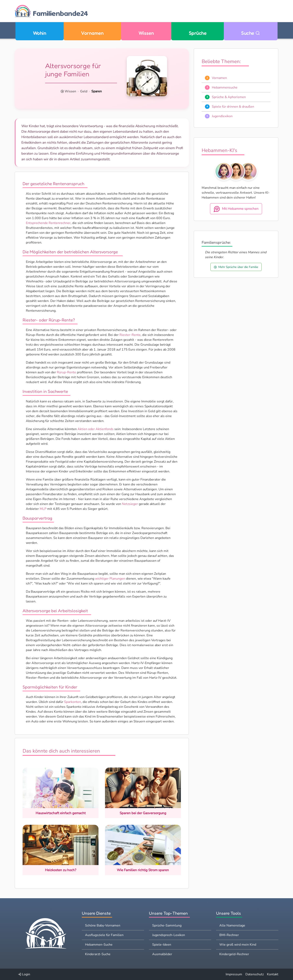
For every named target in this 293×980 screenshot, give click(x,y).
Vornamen (92, 33)
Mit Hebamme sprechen (236, 209)
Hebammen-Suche (99, 945)
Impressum (234, 974)
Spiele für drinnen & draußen (233, 107)
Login (24, 974)
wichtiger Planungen (110, 579)
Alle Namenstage (232, 925)
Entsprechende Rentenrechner (48, 223)
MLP (43, 509)
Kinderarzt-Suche (98, 954)
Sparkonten (73, 702)
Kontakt (273, 974)
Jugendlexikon (222, 116)
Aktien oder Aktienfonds (96, 429)
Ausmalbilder (162, 954)
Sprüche (198, 33)
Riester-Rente (130, 335)
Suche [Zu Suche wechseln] (251, 33)
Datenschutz (255, 974)
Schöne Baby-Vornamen (103, 925)
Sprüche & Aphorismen (229, 97)
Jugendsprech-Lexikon (169, 935)
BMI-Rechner (229, 935)
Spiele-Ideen (162, 945)
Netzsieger (130, 504)
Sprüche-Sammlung (167, 925)
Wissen (146, 33)
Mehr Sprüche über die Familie (236, 267)
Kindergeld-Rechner (234, 954)
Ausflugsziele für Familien (104, 935)
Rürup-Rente (66, 372)
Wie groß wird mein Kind (238, 945)
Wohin (40, 33)
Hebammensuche (225, 87)
